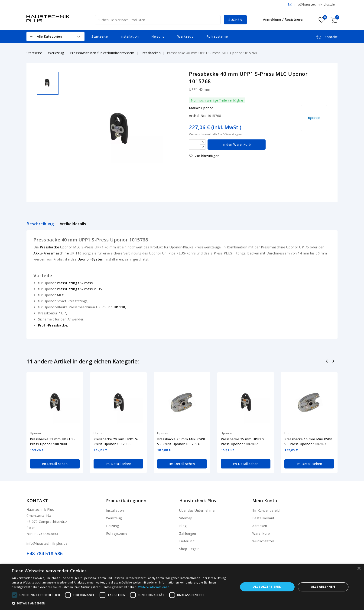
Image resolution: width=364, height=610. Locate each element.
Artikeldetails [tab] (73, 224)
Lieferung (187, 541)
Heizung (158, 36)
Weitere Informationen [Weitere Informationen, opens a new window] (154, 587)
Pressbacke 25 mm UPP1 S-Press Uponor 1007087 (243, 442)
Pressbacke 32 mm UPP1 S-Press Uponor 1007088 (52, 442)
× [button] (359, 569)
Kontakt (37, 501)
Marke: (194, 108)
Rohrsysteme (217, 36)
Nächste (334, 362)
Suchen (235, 20)
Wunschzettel (263, 541)
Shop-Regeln (189, 549)
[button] (122, 603)
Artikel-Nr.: (198, 116)
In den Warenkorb (237, 144)
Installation (130, 36)
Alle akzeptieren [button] (267, 587)
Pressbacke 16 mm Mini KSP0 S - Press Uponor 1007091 (308, 442)
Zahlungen (188, 533)
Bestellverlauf (263, 518)
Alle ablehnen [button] (323, 587)
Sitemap (186, 518)
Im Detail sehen (55, 464)
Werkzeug (185, 36)
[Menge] (195, 145)
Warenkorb (261, 533)
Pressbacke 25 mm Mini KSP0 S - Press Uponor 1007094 (181, 442)
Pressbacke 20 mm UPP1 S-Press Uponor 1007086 (116, 442)
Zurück (327, 362)
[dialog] (182, 587)
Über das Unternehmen (198, 510)
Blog (183, 526)
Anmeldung (273, 19)
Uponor (207, 108)
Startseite (100, 36)
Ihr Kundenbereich (267, 510)
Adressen (260, 526)
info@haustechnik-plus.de (314, 4)
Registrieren (294, 19)
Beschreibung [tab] (40, 224)
